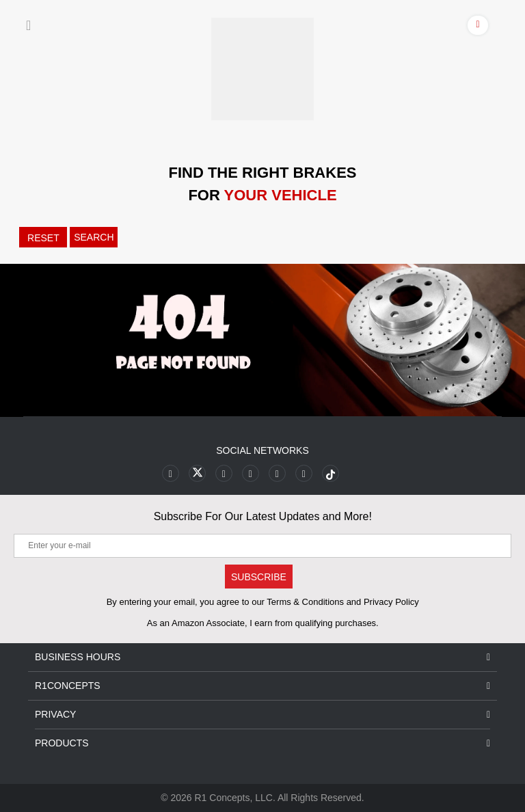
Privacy (262, 715)
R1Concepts (262, 686)
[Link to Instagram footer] (277, 473)
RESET (43, 238)
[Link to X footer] (197, 473)
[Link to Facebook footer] (171, 473)
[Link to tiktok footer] (331, 473)
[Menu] (28, 25)
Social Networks (262, 450)
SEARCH (94, 237)
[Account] (479, 27)
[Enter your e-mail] (262, 546)
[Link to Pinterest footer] (251, 473)
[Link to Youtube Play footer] (224, 473)
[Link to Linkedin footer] (304, 473)
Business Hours (262, 657)
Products (262, 743)
